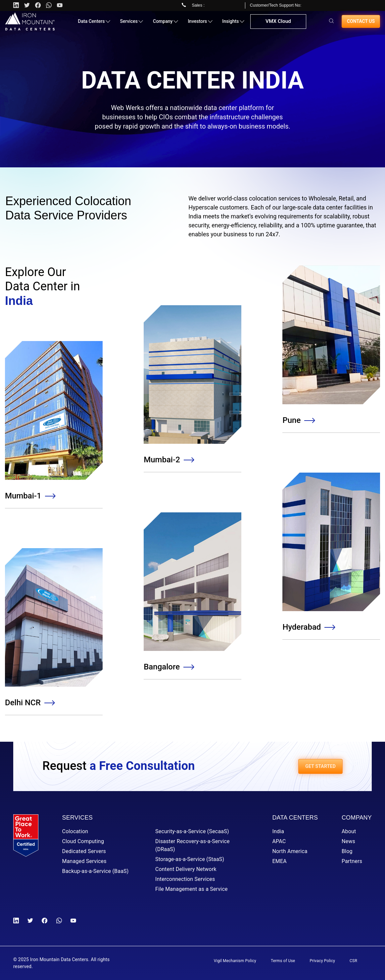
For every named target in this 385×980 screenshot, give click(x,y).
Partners (352, 861)
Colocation (75, 831)
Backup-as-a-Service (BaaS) (96, 871)
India (278, 831)
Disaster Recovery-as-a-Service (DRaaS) (192, 845)
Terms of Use (283, 961)
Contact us (361, 24)
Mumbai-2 (169, 460)
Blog (347, 851)
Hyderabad (308, 627)
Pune (298, 420)
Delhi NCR (30, 703)
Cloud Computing (83, 841)
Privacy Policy (322, 961)
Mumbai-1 (30, 496)
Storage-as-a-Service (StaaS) (190, 859)
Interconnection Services (185, 879)
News (348, 841)
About (349, 831)
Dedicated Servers (84, 851)
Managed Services (84, 861)
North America (290, 851)
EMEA (279, 861)
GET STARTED (320, 766)
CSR (353, 961)
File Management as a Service (192, 889)
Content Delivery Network (186, 869)
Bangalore (168, 667)
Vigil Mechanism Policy (235, 961)
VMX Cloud (277, 25)
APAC (279, 841)
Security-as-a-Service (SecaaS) (192, 831)
